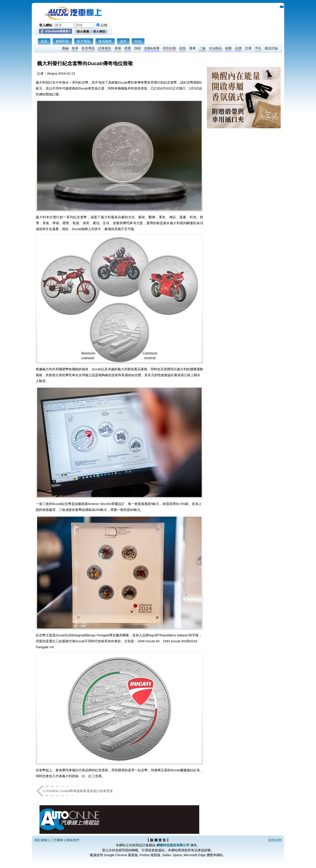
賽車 (192, 48)
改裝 (183, 48)
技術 (138, 48)
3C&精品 (215, 48)
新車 (75, 48)
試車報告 (105, 48)
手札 (258, 48)
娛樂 (228, 48)
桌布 (123, 41)
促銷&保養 (152, 48)
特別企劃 (169, 48)
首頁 (44, 41)
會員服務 (105, 41)
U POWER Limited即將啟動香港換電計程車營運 (78, 791)
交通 (248, 48)
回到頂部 (275, 840)
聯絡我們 (73, 840)
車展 (118, 48)
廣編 (65, 48)
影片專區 (84, 41)
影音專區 (88, 48)
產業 (128, 48)
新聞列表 (62, 41)
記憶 (104, 25)
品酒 (238, 48)
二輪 (202, 48)
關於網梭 (41, 840)
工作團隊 (57, 840)
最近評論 (271, 48)
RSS (138, 41)
